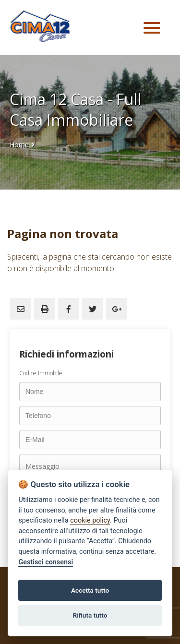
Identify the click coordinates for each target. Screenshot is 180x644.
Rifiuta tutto (90, 615)
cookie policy (90, 520)
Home (19, 145)
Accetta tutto (90, 590)
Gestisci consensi (46, 562)
